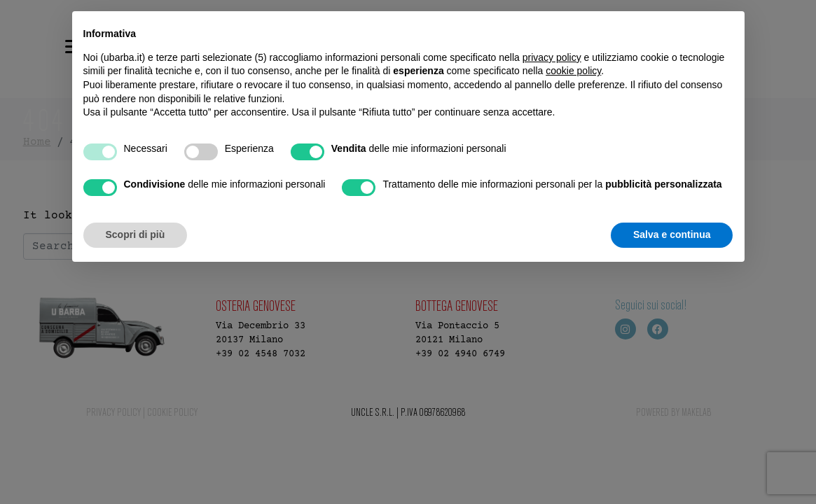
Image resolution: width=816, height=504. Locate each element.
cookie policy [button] (573, 71)
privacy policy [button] (552, 57)
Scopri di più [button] (136, 234)
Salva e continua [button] (672, 234)
